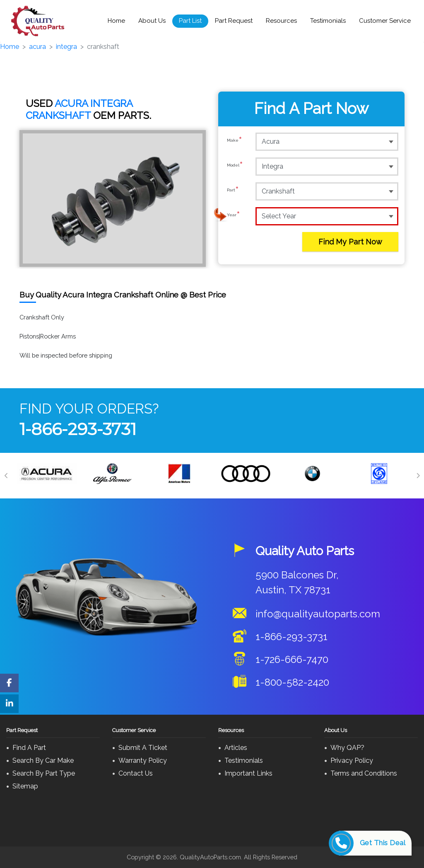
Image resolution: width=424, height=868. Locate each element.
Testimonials (328, 21)
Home (116, 21)
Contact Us (136, 773)
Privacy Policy (352, 760)
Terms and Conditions (364, 773)
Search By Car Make (43, 760)
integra (66, 47)
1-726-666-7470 (292, 659)
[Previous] (6, 476)
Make (235, 141)
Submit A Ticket (143, 748)
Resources (281, 21)
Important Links (248, 773)
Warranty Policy (143, 760)
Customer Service (385, 21)
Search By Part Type (44, 773)
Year (234, 216)
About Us (152, 21)
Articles (236, 748)
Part (233, 191)
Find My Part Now (350, 242)
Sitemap (25, 786)
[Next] (418, 476)
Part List (190, 21)
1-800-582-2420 (292, 682)
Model (235, 166)
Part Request (234, 21)
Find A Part (29, 748)
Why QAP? (347, 748)
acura (37, 47)
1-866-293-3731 (78, 429)
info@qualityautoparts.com (318, 614)
